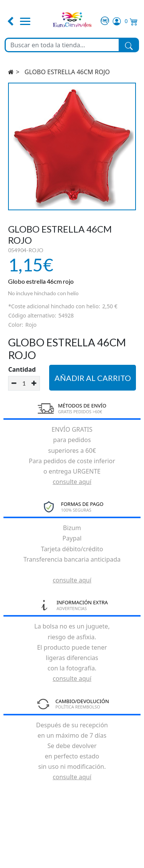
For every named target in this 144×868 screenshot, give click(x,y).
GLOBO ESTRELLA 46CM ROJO (67, 72)
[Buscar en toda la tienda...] (62, 45)
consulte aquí (72, 482)
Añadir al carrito (93, 378)
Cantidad (22, 369)
